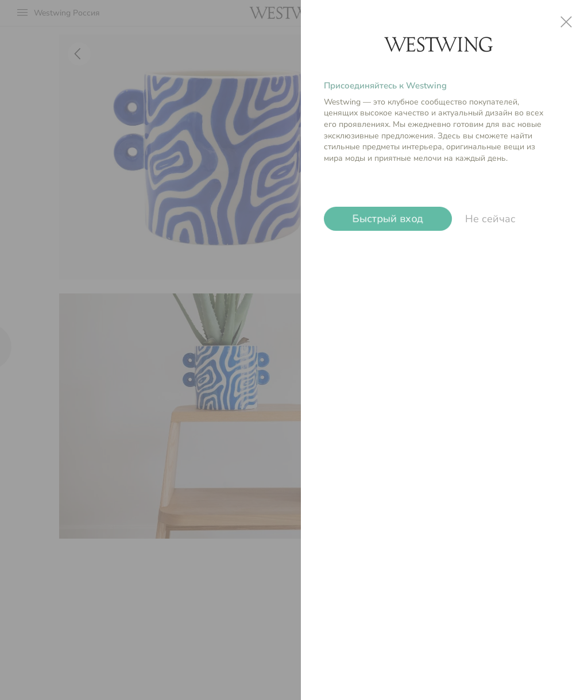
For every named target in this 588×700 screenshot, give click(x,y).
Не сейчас (490, 219)
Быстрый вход (388, 219)
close (566, 22)
